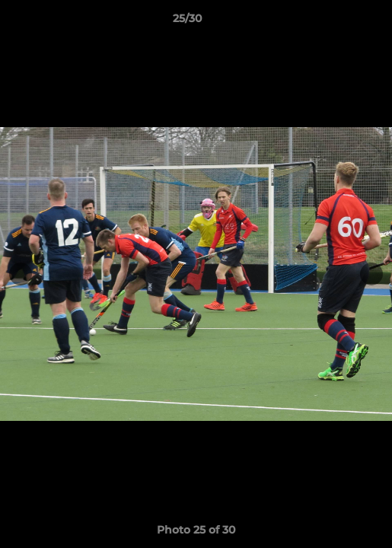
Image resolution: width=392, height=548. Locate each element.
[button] (337, 22)
